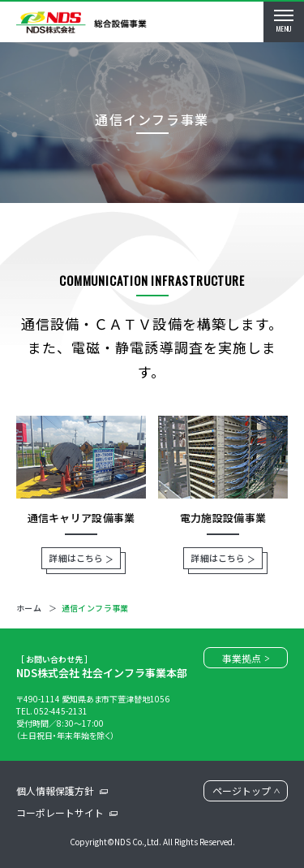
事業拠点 (246, 658)
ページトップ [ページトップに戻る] (246, 790)
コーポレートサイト (67, 812)
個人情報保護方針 (62, 790)
